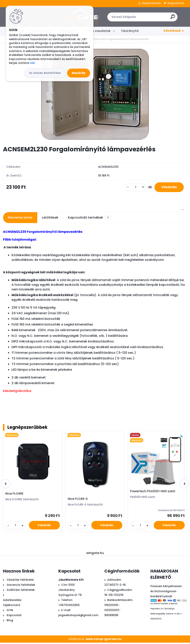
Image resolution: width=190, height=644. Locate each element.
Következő (172, 31)
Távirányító (130, 31)
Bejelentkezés (151, 3)
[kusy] (133, 188)
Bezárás (79, 73)
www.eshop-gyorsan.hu (104, 640)
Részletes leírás (20, 219)
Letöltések (50, 219)
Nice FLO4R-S (78, 500)
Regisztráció (176, 3)
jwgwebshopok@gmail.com (78, 617)
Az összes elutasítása (45, 73)
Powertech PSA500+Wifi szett (153, 493)
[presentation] (6, 485)
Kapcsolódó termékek (90, 219)
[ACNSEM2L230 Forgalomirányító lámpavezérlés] (95, 94)
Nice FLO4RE (14, 495)
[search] (146, 18)
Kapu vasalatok (99, 31)
